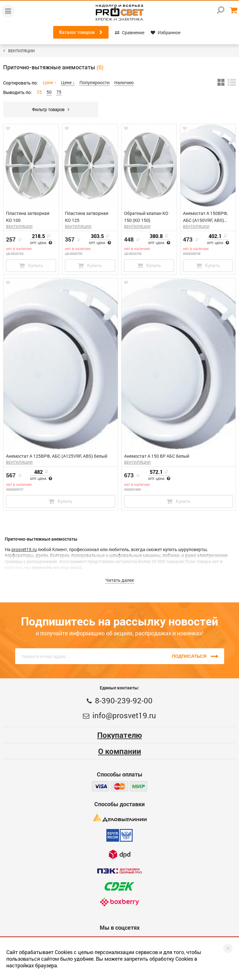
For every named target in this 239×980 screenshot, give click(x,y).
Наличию (124, 82)
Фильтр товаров (51, 110)
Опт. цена (41, 243)
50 (49, 92)
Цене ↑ (50, 82)
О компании (120, 751)
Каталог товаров (81, 32)
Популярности (94, 82)
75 (59, 92)
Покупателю (119, 735)
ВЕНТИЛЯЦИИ (22, 51)
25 (39, 92)
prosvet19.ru (24, 549)
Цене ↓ (68, 82)
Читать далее (120, 580)
